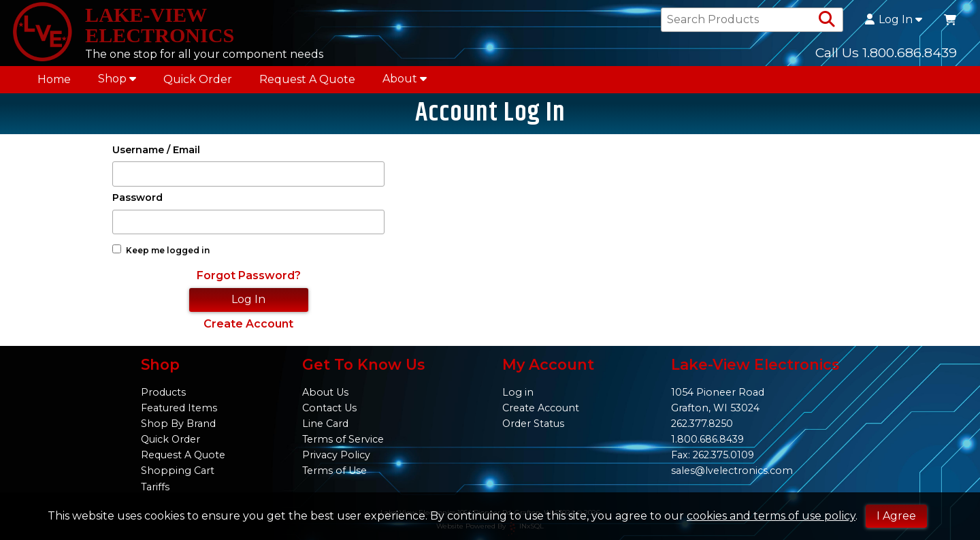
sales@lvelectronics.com (732, 471)
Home (54, 83)
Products (163, 392)
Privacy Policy (336, 455)
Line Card (325, 424)
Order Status (533, 424)
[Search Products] (827, 22)
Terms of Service (343, 439)
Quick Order (198, 83)
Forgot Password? (249, 281)
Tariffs (155, 487)
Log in (518, 392)
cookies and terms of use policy (771, 516)
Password (137, 203)
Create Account (248, 329)
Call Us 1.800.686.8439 (886, 54)
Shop (117, 82)
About (405, 82)
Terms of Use (334, 471)
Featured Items (179, 408)
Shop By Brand (178, 424)
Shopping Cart (178, 471)
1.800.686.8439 (707, 439)
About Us (325, 392)
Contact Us (329, 408)
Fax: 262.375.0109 (713, 455)
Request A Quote (307, 83)
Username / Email (156, 155)
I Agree (896, 516)
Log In (894, 22)
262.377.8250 (702, 424)
